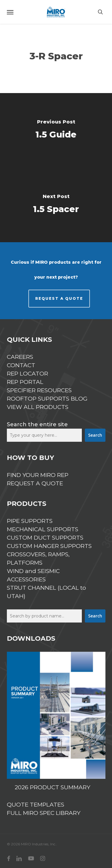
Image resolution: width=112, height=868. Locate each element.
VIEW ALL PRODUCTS (38, 407)
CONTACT (21, 365)
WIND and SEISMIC (33, 571)
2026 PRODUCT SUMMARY (52, 787)
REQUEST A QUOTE (59, 298)
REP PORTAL (25, 382)
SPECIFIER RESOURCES (39, 390)
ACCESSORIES (26, 579)
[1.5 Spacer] (56, 205)
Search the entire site (37, 424)
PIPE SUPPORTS (30, 521)
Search (95, 435)
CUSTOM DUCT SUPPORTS (45, 538)
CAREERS (20, 357)
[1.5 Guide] (56, 130)
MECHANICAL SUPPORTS (43, 529)
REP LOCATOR (27, 374)
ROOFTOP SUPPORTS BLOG (47, 399)
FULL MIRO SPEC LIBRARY (44, 813)
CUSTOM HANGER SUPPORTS (49, 546)
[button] (10, 12)
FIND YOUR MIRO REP (38, 475)
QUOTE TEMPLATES (36, 805)
